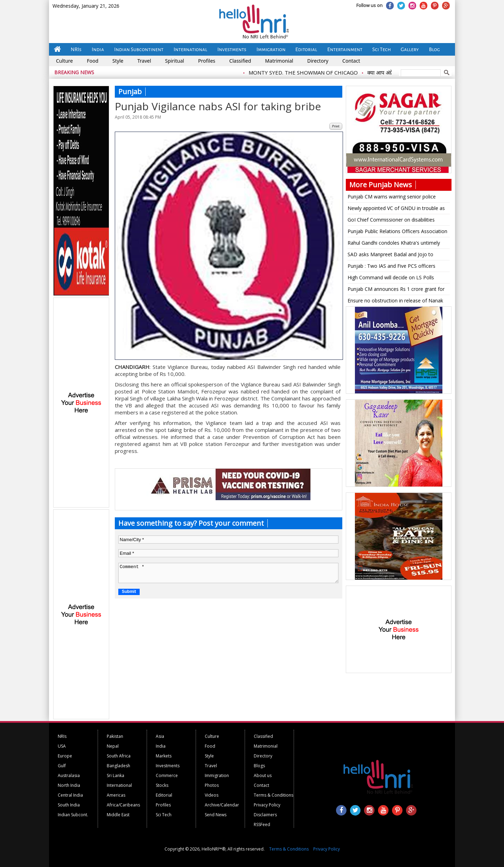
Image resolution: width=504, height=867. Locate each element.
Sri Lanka (115, 775)
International (190, 49)
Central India (70, 795)
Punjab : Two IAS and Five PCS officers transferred (391, 267)
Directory (318, 61)
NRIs (76, 49)
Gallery (410, 49)
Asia (160, 736)
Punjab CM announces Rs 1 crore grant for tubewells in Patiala (396, 290)
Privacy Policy (267, 805)
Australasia (69, 775)
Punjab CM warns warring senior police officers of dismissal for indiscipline (392, 198)
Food (93, 61)
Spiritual (175, 61)
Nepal (113, 746)
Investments (232, 49)
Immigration (271, 49)
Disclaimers (265, 815)
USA (62, 746)
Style (118, 61)
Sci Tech (382, 49)
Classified (240, 61)
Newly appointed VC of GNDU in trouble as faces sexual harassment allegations (396, 209)
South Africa (119, 756)
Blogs (259, 766)
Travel (144, 61)
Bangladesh (118, 766)
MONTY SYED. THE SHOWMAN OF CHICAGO (307, 72)
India (98, 49)
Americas (116, 795)
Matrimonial (279, 61)
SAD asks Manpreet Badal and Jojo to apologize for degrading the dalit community (398, 256)
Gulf (62, 766)
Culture (64, 61)
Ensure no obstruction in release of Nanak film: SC (395, 302)
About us (263, 775)
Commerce (167, 775)
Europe (65, 756)
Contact (351, 61)
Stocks (162, 785)
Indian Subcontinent (139, 49)
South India (69, 805)
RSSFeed (262, 824)
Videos (212, 795)
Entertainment (345, 49)
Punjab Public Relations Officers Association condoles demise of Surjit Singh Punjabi (397, 232)
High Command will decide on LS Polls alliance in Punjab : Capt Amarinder (391, 279)
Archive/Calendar (222, 805)
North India (69, 785)
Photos (212, 785)
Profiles (207, 61)
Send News (216, 815)
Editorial (306, 49)
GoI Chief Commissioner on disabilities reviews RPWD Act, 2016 (391, 221)
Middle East (118, 815)
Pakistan (115, 736)
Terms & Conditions (274, 795)
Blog (435, 49)
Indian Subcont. (73, 815)
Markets (164, 756)
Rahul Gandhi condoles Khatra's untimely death (394, 244)
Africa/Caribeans (123, 805)
